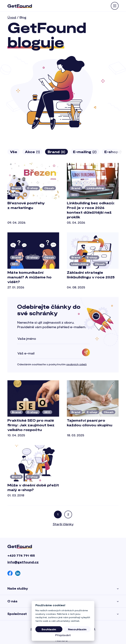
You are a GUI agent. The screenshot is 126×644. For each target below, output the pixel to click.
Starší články (63, 524)
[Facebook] (10, 573)
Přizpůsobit (63, 635)
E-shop (33, 188)
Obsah (49, 188)
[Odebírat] (86, 352)
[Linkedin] (18, 573)
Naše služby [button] (63, 589)
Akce (32, 152)
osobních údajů (76, 364)
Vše (14, 152)
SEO (15, 195)
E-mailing (85, 152)
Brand (56, 152)
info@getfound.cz (23, 562)
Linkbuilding (95, 188)
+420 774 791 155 (21, 555)
